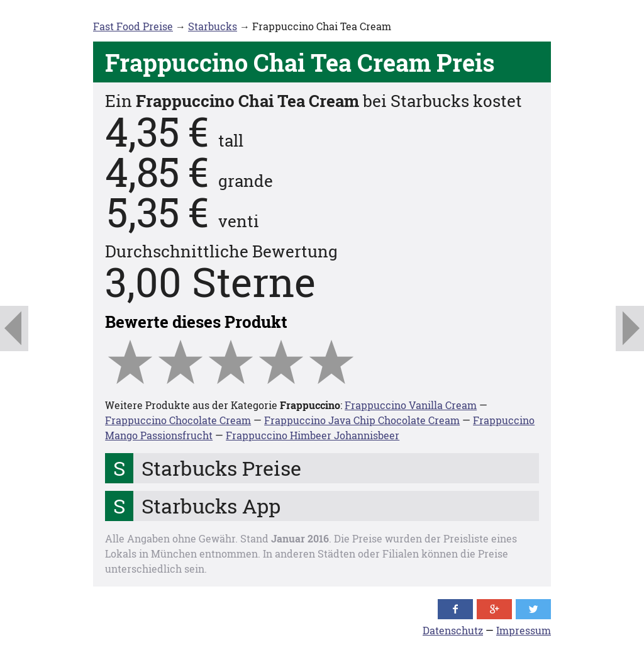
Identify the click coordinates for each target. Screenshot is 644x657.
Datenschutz (453, 630)
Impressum (524, 630)
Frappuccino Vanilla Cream (411, 405)
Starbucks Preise (221, 468)
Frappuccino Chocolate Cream (178, 420)
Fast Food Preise (133, 26)
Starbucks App (211, 506)
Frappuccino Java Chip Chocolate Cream (362, 420)
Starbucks (213, 26)
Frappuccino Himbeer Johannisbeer (313, 435)
